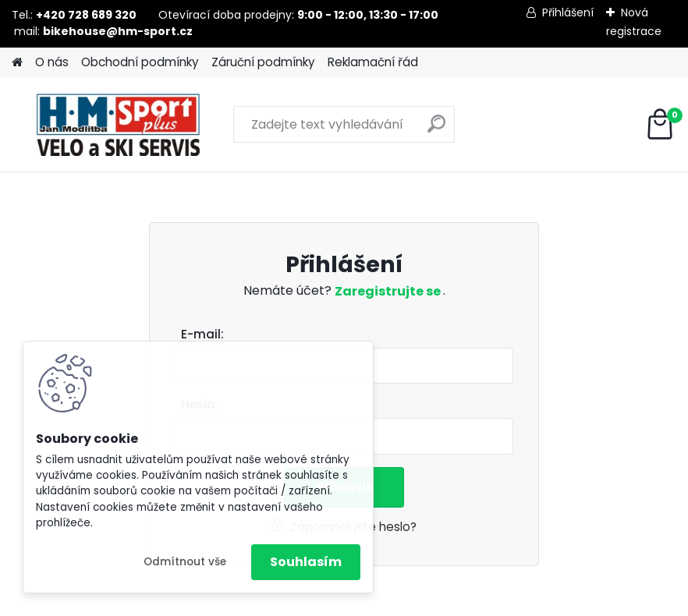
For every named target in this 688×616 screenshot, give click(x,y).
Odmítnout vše (185, 562)
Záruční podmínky (263, 62)
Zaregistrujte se (389, 291)
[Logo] (119, 125)
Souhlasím (306, 562)
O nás (52, 62)
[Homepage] (17, 63)
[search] (436, 130)
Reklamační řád (373, 62)
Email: (350, 335)
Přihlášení (568, 12)
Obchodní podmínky (140, 62)
